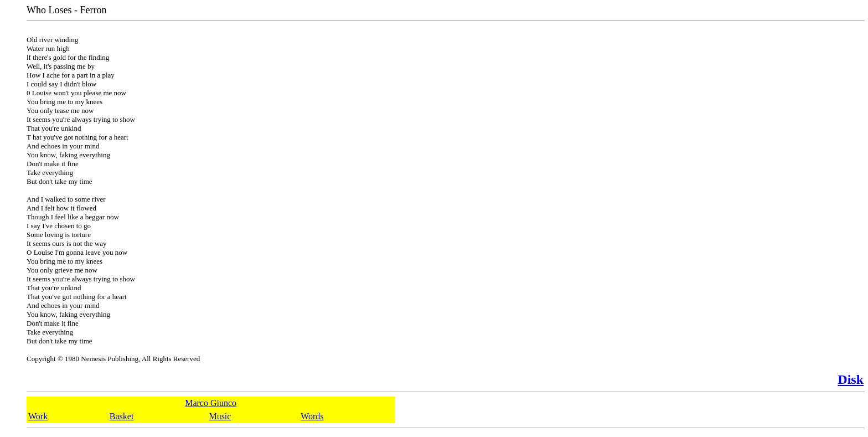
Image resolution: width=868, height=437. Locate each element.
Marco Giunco (211, 403)
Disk (851, 379)
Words (312, 416)
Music (220, 416)
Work (38, 416)
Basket (122, 416)
